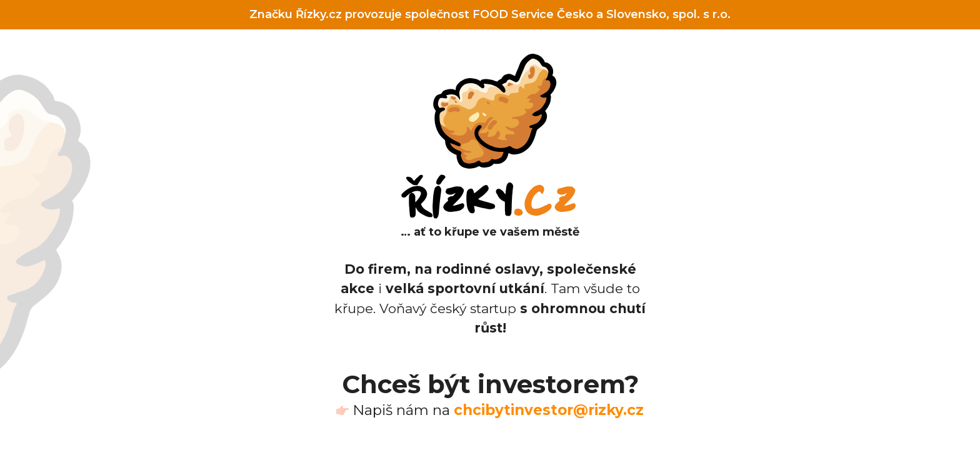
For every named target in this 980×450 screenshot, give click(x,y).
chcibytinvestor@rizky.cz (549, 410)
